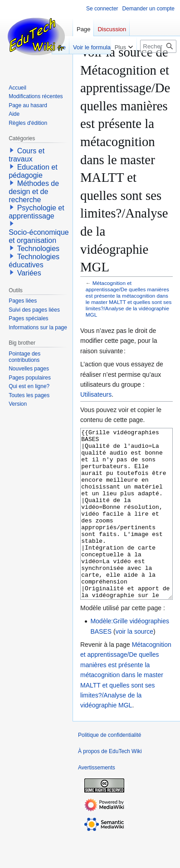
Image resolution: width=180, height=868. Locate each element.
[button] (12, 150)
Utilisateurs (96, 394)
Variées (29, 273)
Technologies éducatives (34, 261)
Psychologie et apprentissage (36, 212)
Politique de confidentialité (109, 769)
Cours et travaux (27, 155)
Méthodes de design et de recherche (34, 192)
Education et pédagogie (33, 171)
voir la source (134, 665)
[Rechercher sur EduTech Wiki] (158, 46)
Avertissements (97, 802)
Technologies (38, 249)
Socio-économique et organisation (39, 236)
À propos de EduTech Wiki (110, 785)
